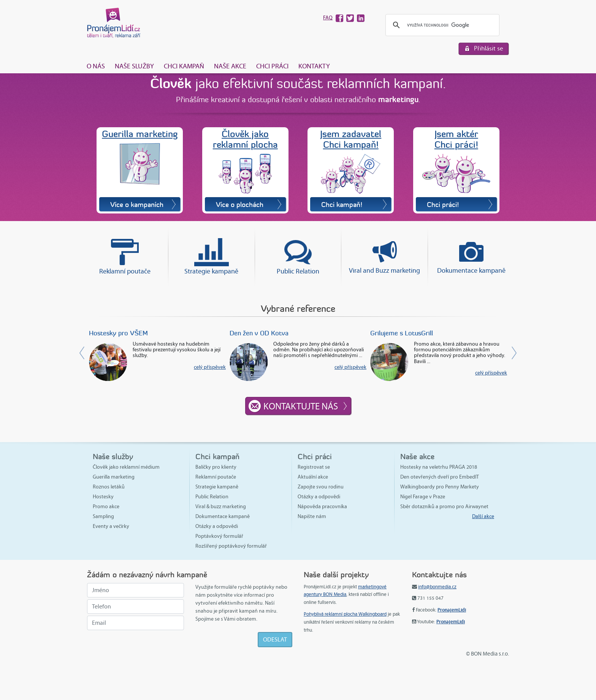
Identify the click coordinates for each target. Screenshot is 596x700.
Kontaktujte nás (301, 406)
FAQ (328, 18)
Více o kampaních (137, 205)
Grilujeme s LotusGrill (402, 333)
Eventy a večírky (111, 526)
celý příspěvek (210, 367)
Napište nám (312, 516)
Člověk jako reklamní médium (126, 467)
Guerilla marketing (140, 134)
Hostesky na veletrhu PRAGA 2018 (439, 467)
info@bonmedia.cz (437, 587)
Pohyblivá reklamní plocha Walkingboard (345, 614)
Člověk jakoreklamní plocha (245, 139)
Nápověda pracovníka (322, 506)
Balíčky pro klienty (216, 467)
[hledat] (441, 25)
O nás (96, 66)
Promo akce (106, 506)
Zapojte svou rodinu (321, 487)
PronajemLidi (452, 610)
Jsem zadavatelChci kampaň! (351, 139)
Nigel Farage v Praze (423, 497)
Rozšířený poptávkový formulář (231, 546)
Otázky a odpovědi (217, 526)
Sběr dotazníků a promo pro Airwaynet (444, 506)
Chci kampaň (184, 66)
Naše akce (230, 66)
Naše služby (134, 66)
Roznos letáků (109, 487)
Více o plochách (240, 205)
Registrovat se (314, 467)
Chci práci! (443, 205)
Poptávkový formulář (219, 536)
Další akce (483, 516)
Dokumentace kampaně (471, 270)
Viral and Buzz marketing (384, 270)
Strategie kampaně (211, 271)
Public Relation (298, 271)
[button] (485, 353)
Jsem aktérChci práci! (456, 139)
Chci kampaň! (342, 205)
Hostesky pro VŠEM (118, 333)
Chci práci (272, 66)
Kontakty (314, 66)
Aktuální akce (313, 477)
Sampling (103, 516)
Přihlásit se (489, 48)
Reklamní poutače (125, 271)
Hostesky (103, 497)
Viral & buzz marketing (221, 506)
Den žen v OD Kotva (259, 333)
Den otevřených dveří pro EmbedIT (440, 477)
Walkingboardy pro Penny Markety (440, 487)
